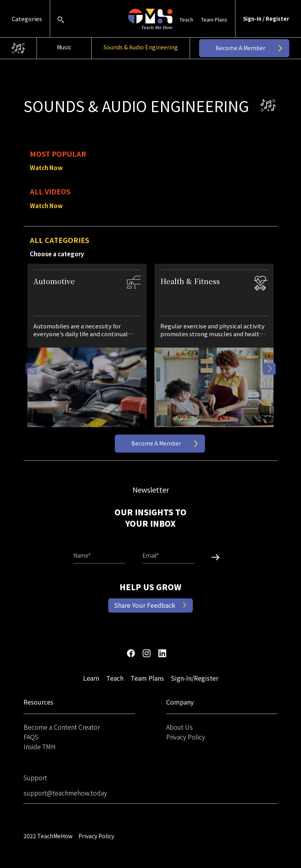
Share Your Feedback (145, 605)
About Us (180, 727)
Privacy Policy (186, 737)
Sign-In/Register (195, 678)
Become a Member (240, 48)
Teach (186, 19)
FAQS (31, 737)
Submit (213, 557)
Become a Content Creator (62, 727)
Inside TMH (40, 747)
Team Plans (214, 19)
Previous (31, 369)
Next (270, 369)
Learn (91, 678)
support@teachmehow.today (65, 793)
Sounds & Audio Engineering (141, 47)
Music (64, 47)
